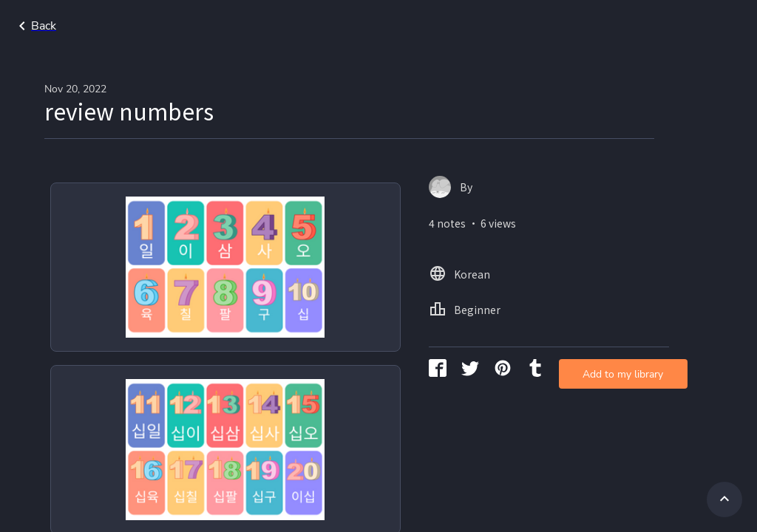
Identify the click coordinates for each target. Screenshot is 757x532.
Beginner (703, 26)
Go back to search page (143, 26)
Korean (638, 26)
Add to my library (552, 240)
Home (580, 26)
